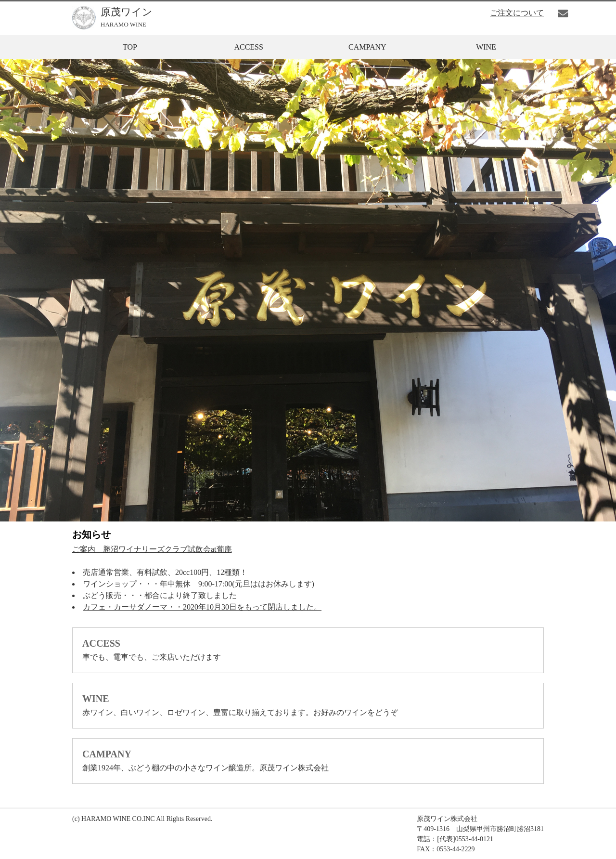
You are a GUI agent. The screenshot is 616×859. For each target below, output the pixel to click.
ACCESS (248, 47)
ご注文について (517, 13)
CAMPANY (367, 47)
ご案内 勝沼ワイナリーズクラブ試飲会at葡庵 (152, 549)
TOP (130, 47)
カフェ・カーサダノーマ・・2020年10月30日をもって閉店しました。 (202, 607)
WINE (486, 47)
